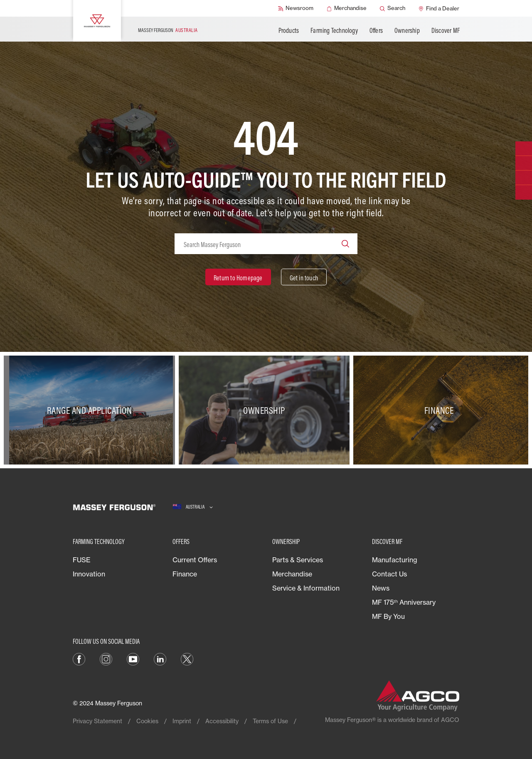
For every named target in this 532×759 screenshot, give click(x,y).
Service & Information (306, 588)
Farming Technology (334, 30)
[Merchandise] (347, 8)
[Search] (393, 8)
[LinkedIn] (160, 658)
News (381, 588)
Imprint (182, 721)
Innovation (89, 574)
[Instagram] (106, 658)
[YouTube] (133, 658)
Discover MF (446, 30)
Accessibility (222, 721)
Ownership (407, 30)
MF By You (388, 616)
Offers (376, 30)
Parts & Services (298, 560)
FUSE (82, 560)
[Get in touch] (304, 277)
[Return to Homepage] (238, 277)
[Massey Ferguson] (97, 21)
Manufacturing (395, 560)
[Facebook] (79, 658)
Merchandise (292, 574)
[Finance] (441, 410)
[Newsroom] (296, 8)
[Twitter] (187, 658)
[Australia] (193, 507)
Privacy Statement (97, 721)
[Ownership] (266, 410)
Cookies (147, 721)
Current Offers (195, 560)
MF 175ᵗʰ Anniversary (404, 602)
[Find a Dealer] (439, 8)
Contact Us (389, 574)
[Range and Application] (91, 410)
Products (289, 30)
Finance (185, 574)
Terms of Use (270, 721)
